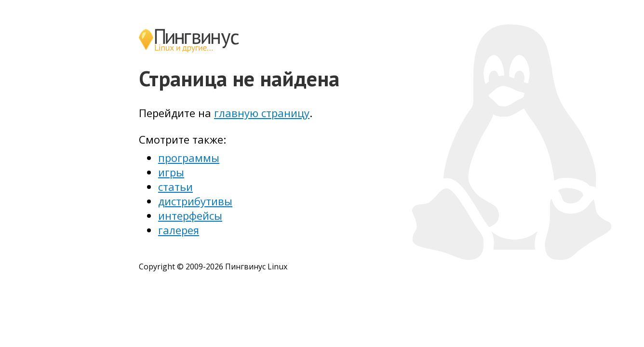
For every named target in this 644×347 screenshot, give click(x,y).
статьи (175, 187)
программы (189, 158)
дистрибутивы (195, 201)
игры (171, 172)
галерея (179, 230)
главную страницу (262, 113)
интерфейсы (190, 215)
